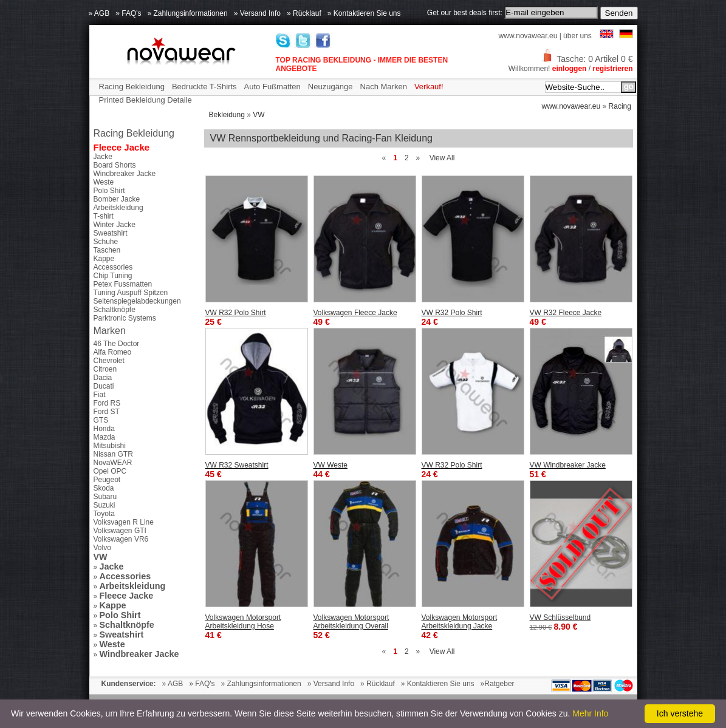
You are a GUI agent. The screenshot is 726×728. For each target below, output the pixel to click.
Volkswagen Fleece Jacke (355, 313)
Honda (104, 429)
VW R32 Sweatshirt (237, 465)
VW (259, 115)
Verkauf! (429, 87)
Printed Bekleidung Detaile (146, 100)
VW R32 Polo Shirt (236, 313)
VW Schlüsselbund (560, 617)
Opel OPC (110, 471)
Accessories (113, 267)
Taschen (107, 250)
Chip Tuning (113, 276)
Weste (104, 182)
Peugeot (107, 480)
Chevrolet (109, 361)
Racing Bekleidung (132, 87)
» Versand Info (257, 13)
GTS (101, 420)
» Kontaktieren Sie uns (364, 13)
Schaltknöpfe (115, 310)
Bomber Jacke (117, 199)
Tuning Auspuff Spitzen (131, 293)
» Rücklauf (304, 13)
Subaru (105, 497)
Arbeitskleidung (118, 208)
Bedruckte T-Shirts (204, 87)
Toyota (104, 514)
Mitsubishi (110, 446)
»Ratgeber (498, 684)
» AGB (99, 13)
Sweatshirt (111, 233)
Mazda (104, 437)
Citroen (105, 369)
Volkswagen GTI (120, 531)
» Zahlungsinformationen (188, 13)
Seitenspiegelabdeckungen (137, 301)
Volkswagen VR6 (121, 539)
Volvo (102, 548)
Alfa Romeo (113, 352)
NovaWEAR (113, 463)
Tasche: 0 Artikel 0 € (587, 59)
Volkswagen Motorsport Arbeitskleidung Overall (351, 622)
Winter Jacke (115, 225)
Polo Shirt (109, 191)
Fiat (100, 395)
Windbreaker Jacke (125, 174)
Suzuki (104, 505)
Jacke (103, 157)
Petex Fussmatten (123, 284)
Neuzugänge (330, 87)
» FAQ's (128, 13)
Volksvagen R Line (124, 522)
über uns (577, 36)
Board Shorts (115, 165)
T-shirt (104, 216)
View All (442, 158)
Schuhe (106, 242)
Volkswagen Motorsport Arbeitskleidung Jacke (460, 622)
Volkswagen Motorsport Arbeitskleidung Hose (243, 622)
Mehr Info (590, 713)
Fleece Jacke (122, 147)
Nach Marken (384, 87)
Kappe (104, 259)
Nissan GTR (113, 454)
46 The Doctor (117, 344)
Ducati (104, 386)
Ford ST (107, 412)
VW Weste (330, 465)
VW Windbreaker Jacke (568, 465)
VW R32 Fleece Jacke (566, 313)
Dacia (103, 378)
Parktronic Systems (125, 318)
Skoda (104, 488)
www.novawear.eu (528, 36)
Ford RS (107, 403)
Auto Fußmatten (272, 87)
